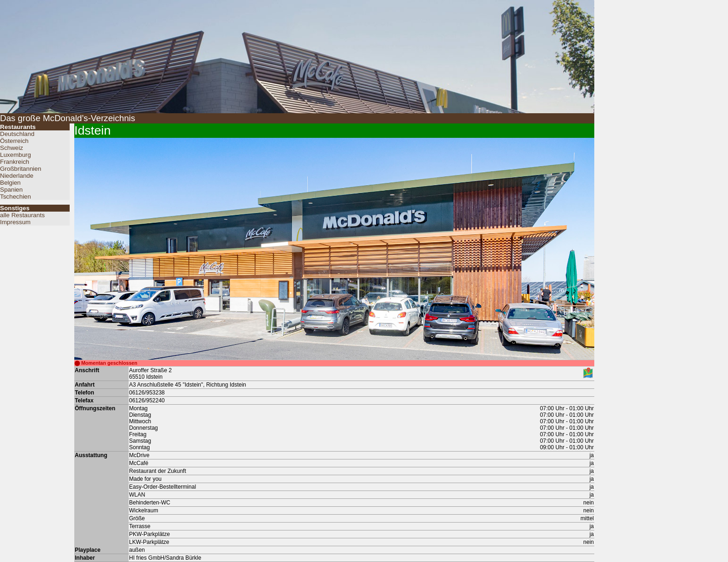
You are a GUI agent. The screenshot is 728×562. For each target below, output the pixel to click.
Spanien (11, 190)
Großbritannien (21, 169)
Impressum (15, 222)
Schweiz (12, 148)
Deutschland (17, 134)
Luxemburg (16, 155)
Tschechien (16, 197)
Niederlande (17, 176)
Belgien (10, 183)
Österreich (14, 141)
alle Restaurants (22, 215)
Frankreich (15, 162)
